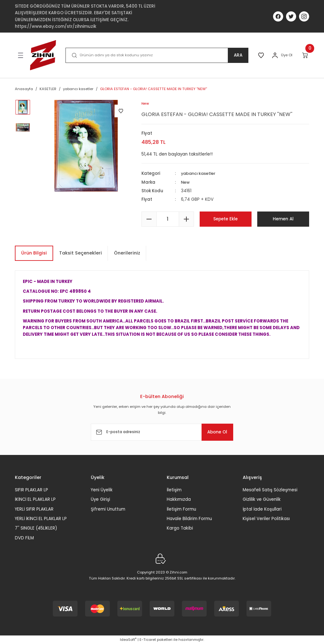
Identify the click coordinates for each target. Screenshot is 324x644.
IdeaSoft (128, 640)
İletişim (174, 490)
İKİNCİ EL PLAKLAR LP (35, 500)
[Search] (156, 55)
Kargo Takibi (180, 528)
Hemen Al (283, 219)
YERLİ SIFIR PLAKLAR (34, 509)
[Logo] (43, 55)
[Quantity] (168, 219)
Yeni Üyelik (102, 490)
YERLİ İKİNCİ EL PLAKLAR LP (41, 519)
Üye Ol (287, 55)
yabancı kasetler (199, 174)
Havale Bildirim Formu (189, 519)
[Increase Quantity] (186, 219)
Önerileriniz (127, 253)
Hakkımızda (179, 500)
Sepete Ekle (226, 219)
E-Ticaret (148, 640)
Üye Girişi (100, 500)
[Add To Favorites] (121, 111)
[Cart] (305, 55)
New (186, 182)
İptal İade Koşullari (262, 509)
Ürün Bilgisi (34, 253)
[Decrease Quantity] (149, 219)
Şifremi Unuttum (108, 509)
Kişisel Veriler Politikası (266, 519)
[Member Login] (275, 55)
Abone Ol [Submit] (214, 432)
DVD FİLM (24, 538)
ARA (236, 55)
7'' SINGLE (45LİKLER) (36, 528)
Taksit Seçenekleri (81, 253)
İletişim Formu (181, 509)
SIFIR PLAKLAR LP (31, 490)
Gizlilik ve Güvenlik (262, 500)
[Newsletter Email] (162, 432)
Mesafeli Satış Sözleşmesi (270, 490)
